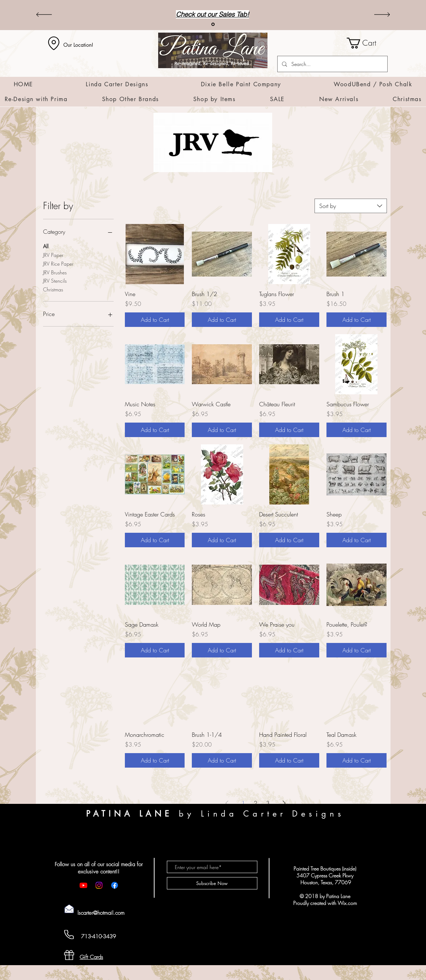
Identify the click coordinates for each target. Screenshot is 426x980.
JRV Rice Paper (58, 263)
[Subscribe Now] (212, 883)
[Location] (54, 43)
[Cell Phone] (69, 935)
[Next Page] (284, 803)
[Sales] (213, 24)
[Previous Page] (227, 803)
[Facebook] (115, 885)
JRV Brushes (55, 272)
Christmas (53, 289)
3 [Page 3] (268, 803)
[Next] (382, 15)
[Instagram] (99, 885)
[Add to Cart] (155, 320)
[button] (367, 43)
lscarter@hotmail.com (101, 913)
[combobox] (351, 206)
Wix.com (347, 903)
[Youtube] (83, 885)
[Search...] (332, 64)
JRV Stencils (55, 280)
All (46, 246)
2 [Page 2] (256, 803)
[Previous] (44, 15)
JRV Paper (53, 255)
